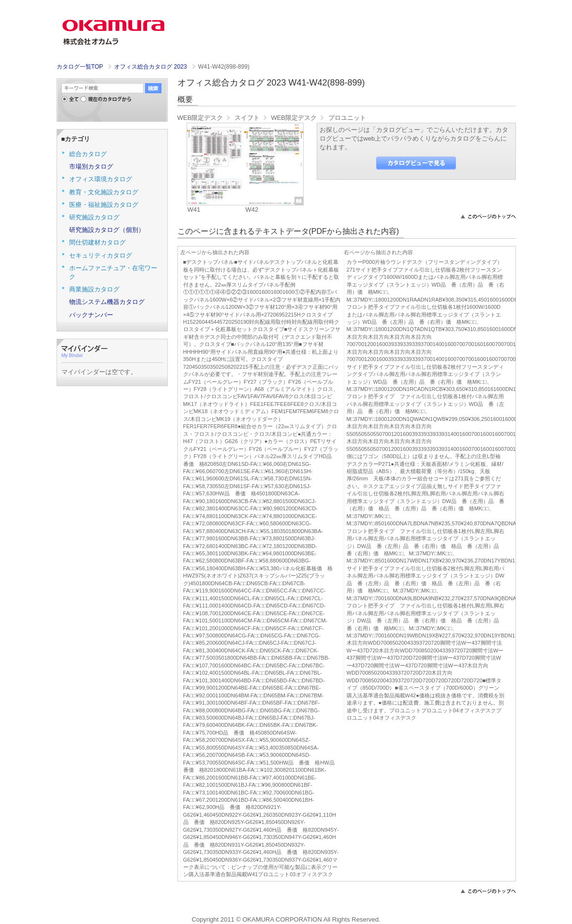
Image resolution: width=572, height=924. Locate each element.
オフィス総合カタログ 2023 (151, 67)
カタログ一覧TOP (80, 67)
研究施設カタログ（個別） (107, 230)
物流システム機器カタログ (107, 302)
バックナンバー (91, 315)
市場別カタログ (91, 166)
